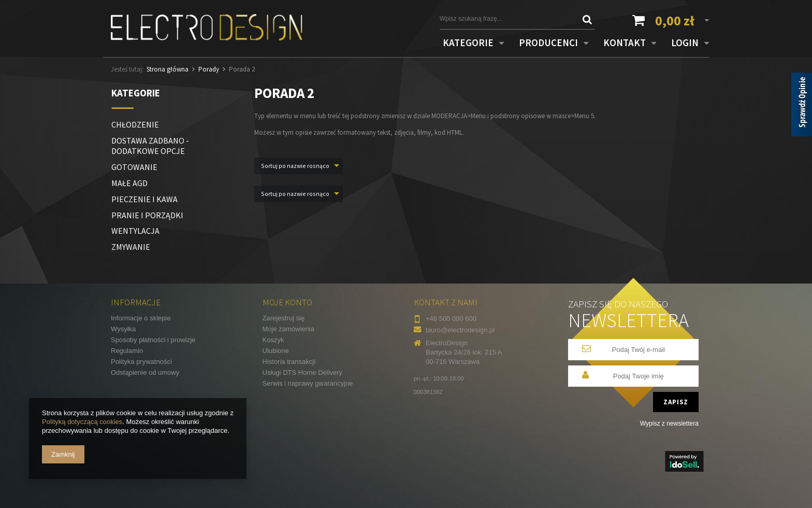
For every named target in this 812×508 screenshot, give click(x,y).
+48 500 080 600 (451, 319)
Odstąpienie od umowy (145, 372)
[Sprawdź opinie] (802, 106)
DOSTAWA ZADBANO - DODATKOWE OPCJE (150, 146)
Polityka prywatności (141, 362)
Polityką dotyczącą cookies (82, 422)
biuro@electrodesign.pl (460, 330)
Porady (209, 69)
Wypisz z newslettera (669, 424)
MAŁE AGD (129, 183)
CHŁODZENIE (135, 124)
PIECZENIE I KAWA (144, 199)
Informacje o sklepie (141, 318)
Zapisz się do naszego (628, 315)
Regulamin (127, 351)
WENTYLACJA (135, 231)
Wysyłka (123, 329)
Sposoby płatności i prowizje (153, 340)
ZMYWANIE (131, 247)
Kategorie (136, 93)
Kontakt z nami (446, 302)
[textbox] (510, 18)
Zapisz (676, 402)
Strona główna (168, 69)
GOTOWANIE (134, 167)
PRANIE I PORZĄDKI (147, 215)
